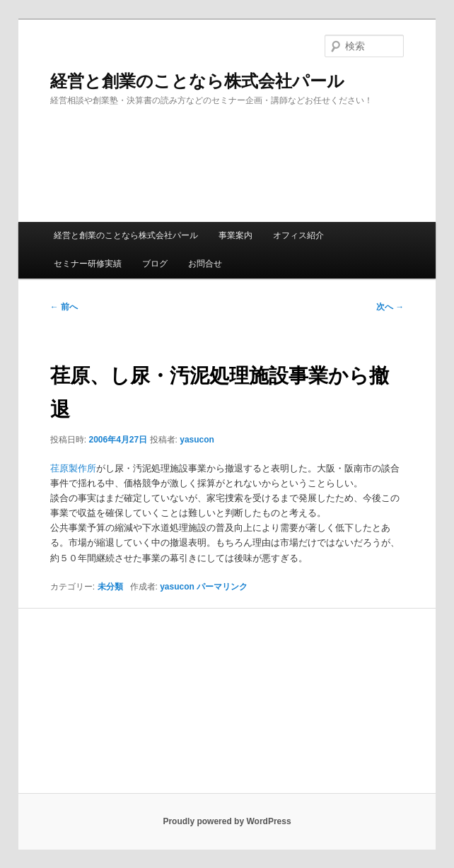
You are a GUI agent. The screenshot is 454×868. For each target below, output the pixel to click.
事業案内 (235, 235)
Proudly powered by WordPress (227, 821)
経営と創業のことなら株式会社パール (197, 81)
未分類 (110, 587)
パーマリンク (222, 587)
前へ (64, 307)
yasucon (197, 440)
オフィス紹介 (298, 235)
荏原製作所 (73, 468)
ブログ (155, 264)
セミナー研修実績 (88, 264)
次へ (390, 307)
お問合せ (205, 264)
